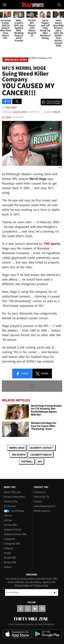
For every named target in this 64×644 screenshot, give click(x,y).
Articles (8, 520)
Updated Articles (13, 530)
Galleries (8, 548)
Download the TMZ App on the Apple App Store (17, 634)
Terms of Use (11, 501)
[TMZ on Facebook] (20, 609)
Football (27, 461)
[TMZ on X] (28, 609)
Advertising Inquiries (45, 506)
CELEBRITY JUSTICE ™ (41, 448)
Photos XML (10, 562)
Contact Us (40, 492)
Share (22, 374)
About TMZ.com (12, 492)
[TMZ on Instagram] (42, 609)
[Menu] (5, 5)
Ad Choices (10, 506)
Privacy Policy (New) (15, 497)
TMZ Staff (11, 107)
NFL (40, 461)
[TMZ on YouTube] (35, 609)
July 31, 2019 (20, 112)
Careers (38, 501)
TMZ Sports (52, 244)
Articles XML (11, 525)
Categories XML (12, 544)
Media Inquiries (42, 511)
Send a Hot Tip (42, 497)
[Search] (59, 5)
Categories (9, 539)
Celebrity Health (41, 455)
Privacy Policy (22, 585)
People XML (10, 558)
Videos (7, 567)
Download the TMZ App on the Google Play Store (47, 634)
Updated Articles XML (15, 534)
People (7, 553)
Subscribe (55, 592)
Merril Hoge (17, 448)
